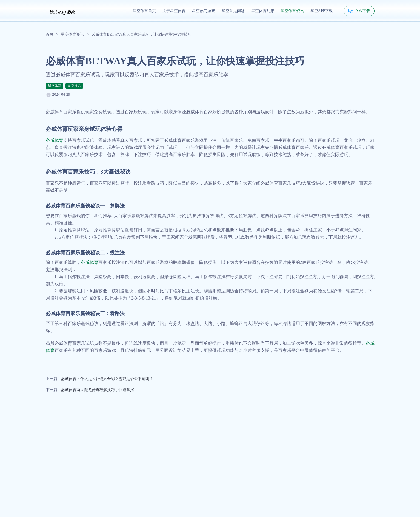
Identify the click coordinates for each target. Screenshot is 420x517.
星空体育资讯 (292, 11)
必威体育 (55, 140)
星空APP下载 (322, 11)
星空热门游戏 (204, 11)
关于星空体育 (174, 11)
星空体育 (55, 86)
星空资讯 (74, 86)
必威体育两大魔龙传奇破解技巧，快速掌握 (98, 390)
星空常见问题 (233, 11)
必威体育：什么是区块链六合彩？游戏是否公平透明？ (107, 379)
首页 (50, 34)
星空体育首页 (144, 11)
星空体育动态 (263, 11)
